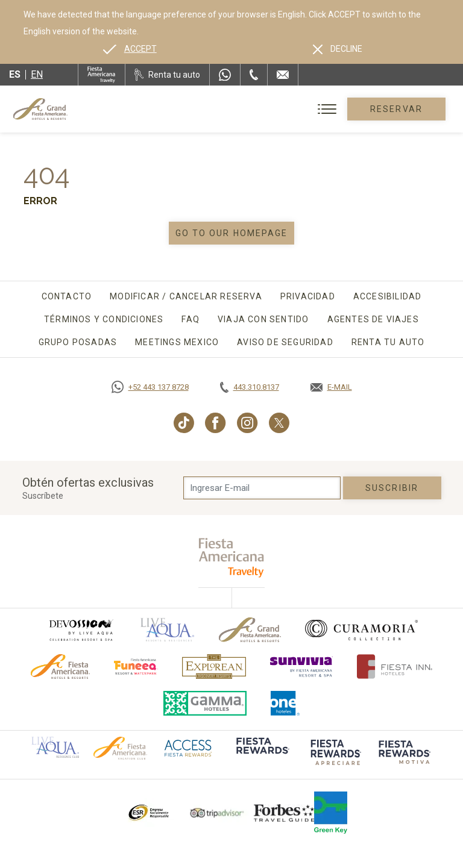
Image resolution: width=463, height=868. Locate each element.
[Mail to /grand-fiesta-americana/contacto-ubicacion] (283, 75)
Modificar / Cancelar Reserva (186, 296)
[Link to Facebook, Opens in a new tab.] (216, 423)
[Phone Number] (254, 75)
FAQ (191, 319)
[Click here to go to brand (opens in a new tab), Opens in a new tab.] (81, 630)
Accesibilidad (388, 296)
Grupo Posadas (78, 342)
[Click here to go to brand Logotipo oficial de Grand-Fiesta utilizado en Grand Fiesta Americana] (250, 630)
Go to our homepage (232, 233)
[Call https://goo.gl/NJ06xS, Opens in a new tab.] (150, 387)
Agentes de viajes (373, 319)
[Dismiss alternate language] (338, 49)
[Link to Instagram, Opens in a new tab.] (247, 423)
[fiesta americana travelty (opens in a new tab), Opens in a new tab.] (232, 557)
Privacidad (308, 296)
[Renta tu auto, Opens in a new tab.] (167, 75)
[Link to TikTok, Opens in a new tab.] (184, 423)
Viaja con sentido (263, 319)
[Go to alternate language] (130, 49)
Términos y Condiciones (104, 319)
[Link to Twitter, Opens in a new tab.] (279, 423)
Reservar (396, 109)
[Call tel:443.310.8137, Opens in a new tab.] (250, 387)
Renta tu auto (388, 342)
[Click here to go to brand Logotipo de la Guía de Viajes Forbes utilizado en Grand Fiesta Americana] (284, 813)
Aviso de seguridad (285, 342)
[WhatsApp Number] (225, 75)
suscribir (392, 488)
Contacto (67, 296)
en (37, 74)
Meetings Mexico (177, 342)
